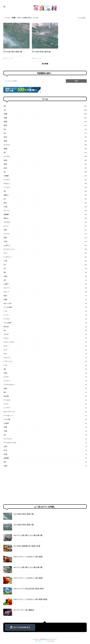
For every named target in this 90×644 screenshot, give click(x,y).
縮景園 (45, 458)
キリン (45, 346)
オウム (45, 338)
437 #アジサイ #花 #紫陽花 (24, 610)
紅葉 (45, 454)
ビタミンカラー (45, 342)
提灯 (45, 238)
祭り (45, 203)
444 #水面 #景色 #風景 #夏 (13, 52)
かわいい (45, 183)
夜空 (45, 164)
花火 (45, 168)
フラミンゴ (45, 361)
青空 (45, 125)
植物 (45, 122)
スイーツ (45, 288)
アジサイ (45, 180)
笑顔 (45, 373)
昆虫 (45, 388)
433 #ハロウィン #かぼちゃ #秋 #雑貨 (28, 578)
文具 (45, 241)
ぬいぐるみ (45, 303)
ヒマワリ (45, 145)
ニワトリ (45, 381)
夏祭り (45, 195)
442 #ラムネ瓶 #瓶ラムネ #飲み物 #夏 (28, 535)
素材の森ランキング (41, 641)
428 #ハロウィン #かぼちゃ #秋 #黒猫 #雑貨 (30, 599)
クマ (45, 350)
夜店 (45, 296)
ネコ (45, 253)
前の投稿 (45, 64)
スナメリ (45, 357)
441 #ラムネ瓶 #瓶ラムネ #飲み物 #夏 (28, 567)
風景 (45, 118)
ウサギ (45, 334)
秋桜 (45, 160)
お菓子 (45, 284)
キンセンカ (45, 439)
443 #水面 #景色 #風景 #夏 (41, 52)
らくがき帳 (45, 307)
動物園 (45, 214)
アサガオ (45, 222)
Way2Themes (51, 641)
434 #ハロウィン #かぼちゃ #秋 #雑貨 (28, 557)
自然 (45, 276)
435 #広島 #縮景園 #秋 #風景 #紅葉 (27, 546)
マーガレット (45, 415)
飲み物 (45, 396)
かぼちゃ (45, 245)
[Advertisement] (21, 486)
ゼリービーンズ (45, 412)
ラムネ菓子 (45, 323)
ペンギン (45, 187)
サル (45, 354)
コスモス (45, 156)
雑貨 (45, 299)
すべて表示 (82, 18)
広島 (45, 446)
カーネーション (45, 249)
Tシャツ (45, 210)
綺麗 (45, 114)
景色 (45, 427)
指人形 (45, 327)
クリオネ (45, 400)
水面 (45, 431)
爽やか (45, 218)
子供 (45, 261)
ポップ (45, 292)
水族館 (45, 176)
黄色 (45, 141)
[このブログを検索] (35, 81)
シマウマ (45, 408)
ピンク (45, 226)
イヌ (45, 311)
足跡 (45, 466)
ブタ (45, 365)
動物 (45, 149)
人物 (45, 207)
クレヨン (45, 234)
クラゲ (45, 377)
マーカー (45, 319)
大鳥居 (45, 423)
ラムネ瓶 (45, 419)
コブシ (45, 404)
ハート (45, 315)
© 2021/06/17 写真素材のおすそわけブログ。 (45, 639)
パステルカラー (45, 385)
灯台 (45, 450)
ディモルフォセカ (45, 443)
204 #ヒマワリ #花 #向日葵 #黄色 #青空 (29, 589)
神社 (45, 230)
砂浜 (45, 137)
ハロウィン (45, 257)
